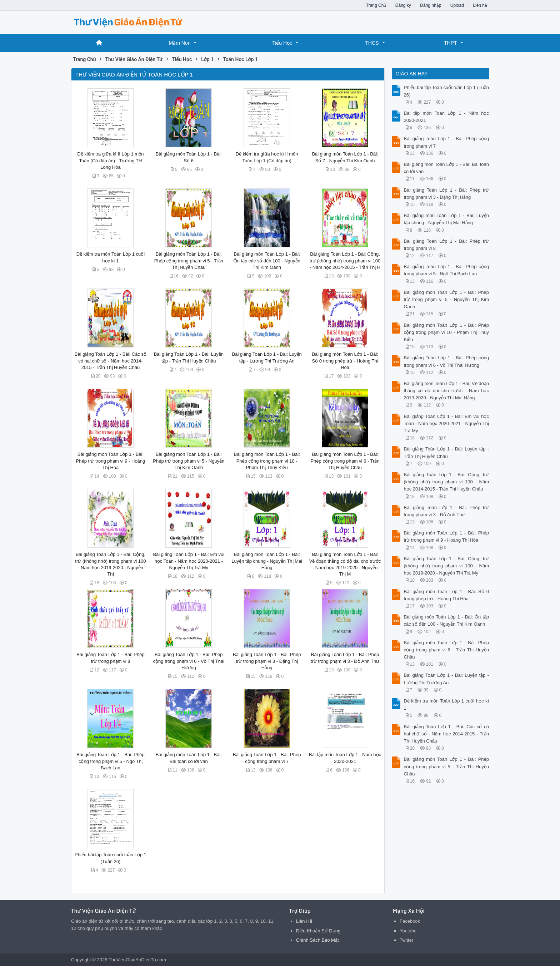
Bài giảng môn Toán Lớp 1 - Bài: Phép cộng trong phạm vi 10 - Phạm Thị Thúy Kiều (267, 461)
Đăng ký (403, 5)
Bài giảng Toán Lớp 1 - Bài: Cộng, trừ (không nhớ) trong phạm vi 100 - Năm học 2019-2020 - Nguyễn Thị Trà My (447, 566)
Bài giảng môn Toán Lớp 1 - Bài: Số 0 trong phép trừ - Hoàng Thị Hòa (345, 361)
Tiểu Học (282, 43)
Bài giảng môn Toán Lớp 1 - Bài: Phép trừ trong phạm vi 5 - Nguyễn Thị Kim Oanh (189, 461)
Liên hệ (480, 5)
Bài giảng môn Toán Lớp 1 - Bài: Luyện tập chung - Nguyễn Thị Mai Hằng (267, 561)
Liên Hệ (304, 921)
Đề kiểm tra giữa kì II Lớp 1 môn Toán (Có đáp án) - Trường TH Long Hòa (110, 160)
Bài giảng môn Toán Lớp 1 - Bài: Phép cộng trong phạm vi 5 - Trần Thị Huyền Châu (189, 260)
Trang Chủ (376, 5)
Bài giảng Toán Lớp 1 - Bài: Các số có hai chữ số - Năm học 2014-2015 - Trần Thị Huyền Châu (111, 361)
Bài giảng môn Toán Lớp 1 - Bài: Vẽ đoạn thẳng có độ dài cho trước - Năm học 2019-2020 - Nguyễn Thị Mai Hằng (447, 391)
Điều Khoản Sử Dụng (318, 931)
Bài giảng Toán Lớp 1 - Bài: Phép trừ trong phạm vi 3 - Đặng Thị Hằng (267, 661)
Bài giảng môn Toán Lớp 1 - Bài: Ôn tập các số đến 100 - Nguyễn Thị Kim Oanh (267, 260)
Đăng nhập (431, 5)
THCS (372, 43)
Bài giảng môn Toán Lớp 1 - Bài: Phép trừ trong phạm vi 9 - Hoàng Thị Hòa (111, 461)
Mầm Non (180, 43)
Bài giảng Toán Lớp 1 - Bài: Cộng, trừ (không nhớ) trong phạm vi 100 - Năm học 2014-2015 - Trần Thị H (345, 260)
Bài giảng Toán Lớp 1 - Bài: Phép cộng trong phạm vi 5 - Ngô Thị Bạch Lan (110, 761)
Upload (457, 5)
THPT (451, 43)
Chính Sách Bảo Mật (317, 940)
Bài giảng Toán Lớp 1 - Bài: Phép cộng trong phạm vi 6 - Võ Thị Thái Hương (189, 661)
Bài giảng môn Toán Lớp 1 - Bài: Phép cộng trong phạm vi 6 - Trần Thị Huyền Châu (345, 461)
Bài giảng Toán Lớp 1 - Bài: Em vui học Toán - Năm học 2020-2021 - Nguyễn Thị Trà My (189, 561)
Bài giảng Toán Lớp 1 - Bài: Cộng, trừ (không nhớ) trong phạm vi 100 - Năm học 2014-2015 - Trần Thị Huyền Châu (447, 482)
